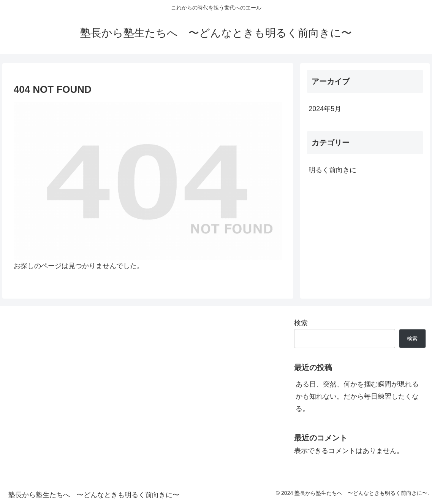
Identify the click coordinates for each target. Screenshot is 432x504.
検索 (301, 323)
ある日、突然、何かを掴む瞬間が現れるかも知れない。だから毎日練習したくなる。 (357, 397)
